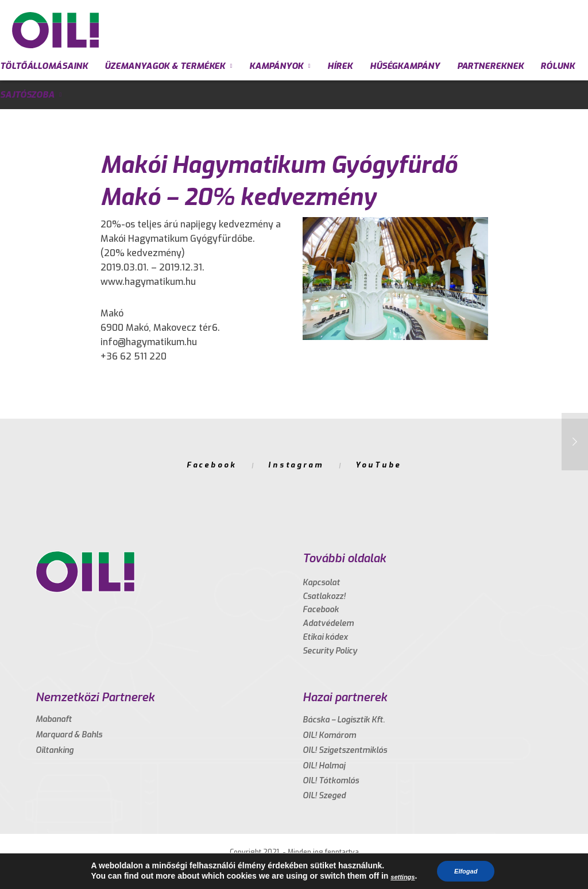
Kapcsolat (321, 583)
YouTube (378, 465)
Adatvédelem (328, 623)
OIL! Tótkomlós (331, 781)
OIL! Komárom (329, 735)
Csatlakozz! (324, 596)
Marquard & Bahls (69, 735)
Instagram (296, 465)
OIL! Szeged (324, 796)
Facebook (212, 465)
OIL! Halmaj (324, 766)
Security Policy (330, 651)
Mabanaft (54, 719)
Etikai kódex (325, 637)
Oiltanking (55, 750)
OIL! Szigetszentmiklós (345, 750)
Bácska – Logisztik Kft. (344, 720)
